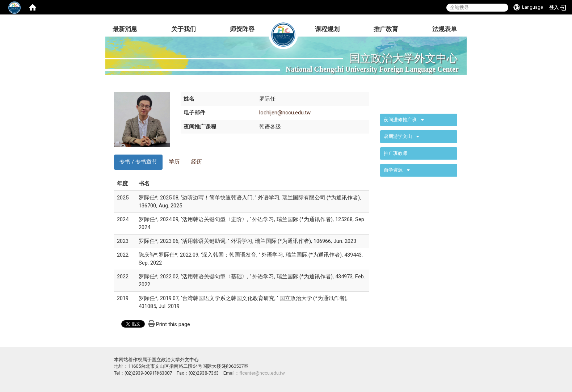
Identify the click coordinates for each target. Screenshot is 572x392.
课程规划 (327, 29)
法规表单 (445, 29)
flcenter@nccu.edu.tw (262, 373)
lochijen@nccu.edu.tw (285, 113)
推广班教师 (396, 153)
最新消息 (125, 29)
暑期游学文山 (398, 136)
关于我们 (184, 29)
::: (376, 99)
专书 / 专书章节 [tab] (138, 162)
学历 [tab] (174, 162)
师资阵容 (242, 29)
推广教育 (386, 29)
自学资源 (393, 170)
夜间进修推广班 (400, 120)
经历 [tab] (197, 162)
